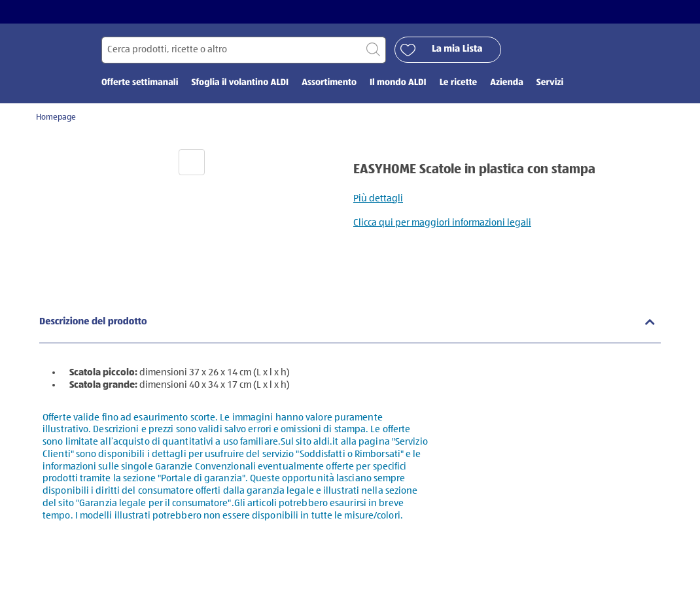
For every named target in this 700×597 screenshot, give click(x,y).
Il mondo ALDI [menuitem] (398, 83)
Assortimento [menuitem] (329, 83)
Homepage (56, 117)
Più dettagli (378, 198)
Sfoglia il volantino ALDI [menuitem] (240, 83)
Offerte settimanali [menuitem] (140, 83)
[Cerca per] (244, 50)
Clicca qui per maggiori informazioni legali (442, 223)
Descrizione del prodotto (93, 322)
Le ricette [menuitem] (458, 83)
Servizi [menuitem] (550, 83)
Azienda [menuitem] (507, 83)
